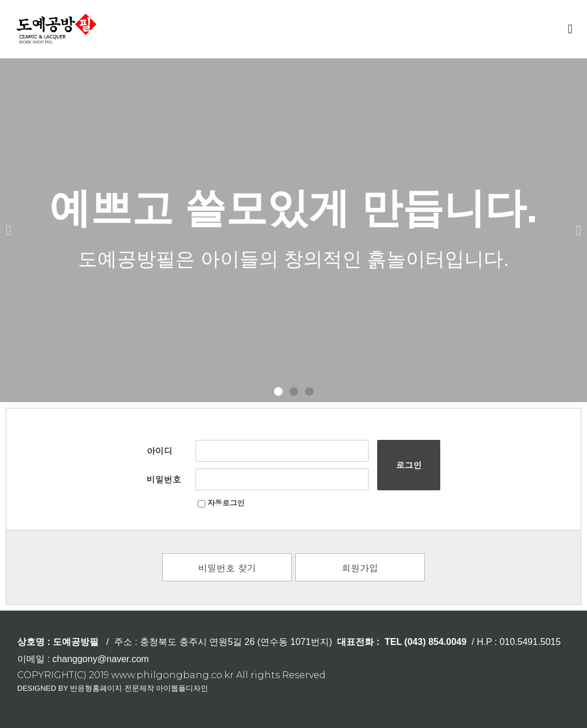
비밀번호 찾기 (227, 568)
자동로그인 (221, 503)
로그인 (409, 465)
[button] (570, 29)
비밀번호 (164, 479)
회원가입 (360, 568)
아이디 (160, 450)
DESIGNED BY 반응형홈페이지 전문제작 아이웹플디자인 (113, 688)
